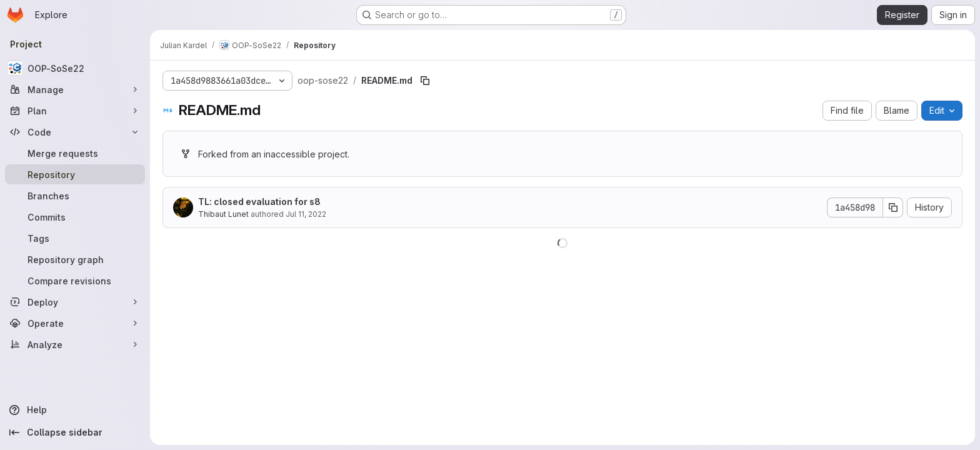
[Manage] (75, 89)
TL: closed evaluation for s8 (259, 202)
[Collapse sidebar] (75, 432)
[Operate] (75, 323)
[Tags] (75, 238)
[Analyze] (75, 344)
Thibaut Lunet (223, 214)
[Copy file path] (425, 81)
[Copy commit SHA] (893, 207)
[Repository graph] (75, 259)
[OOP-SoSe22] (75, 68)
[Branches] (75, 196)
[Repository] (75, 174)
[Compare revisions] (75, 281)
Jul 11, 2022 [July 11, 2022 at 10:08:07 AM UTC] (306, 214)
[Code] (75, 132)
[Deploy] (75, 302)
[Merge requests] (75, 153)
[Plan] (75, 111)
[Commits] (75, 217)
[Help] (75, 410)
